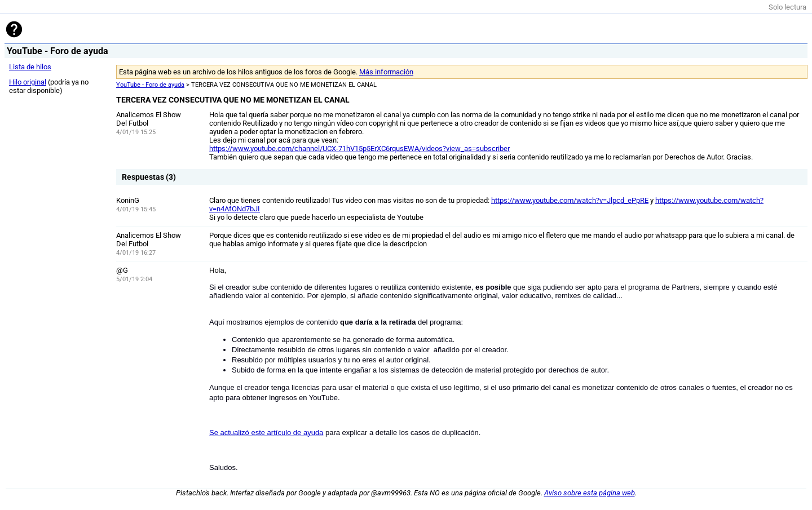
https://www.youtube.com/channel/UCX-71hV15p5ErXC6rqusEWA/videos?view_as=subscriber (359, 148)
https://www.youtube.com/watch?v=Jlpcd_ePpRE (570, 200)
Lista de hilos (30, 67)
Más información (386, 72)
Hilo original (28, 82)
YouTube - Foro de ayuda (150, 85)
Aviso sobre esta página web (590, 493)
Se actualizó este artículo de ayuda (266, 433)
